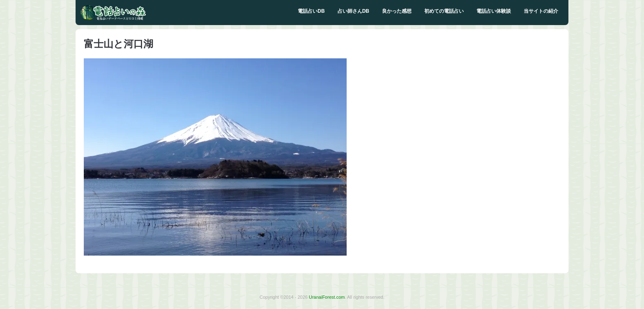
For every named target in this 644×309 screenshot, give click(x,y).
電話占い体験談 (494, 11)
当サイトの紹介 (541, 11)
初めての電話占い (444, 11)
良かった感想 (397, 11)
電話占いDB (311, 11)
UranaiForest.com (327, 297)
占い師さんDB (353, 11)
